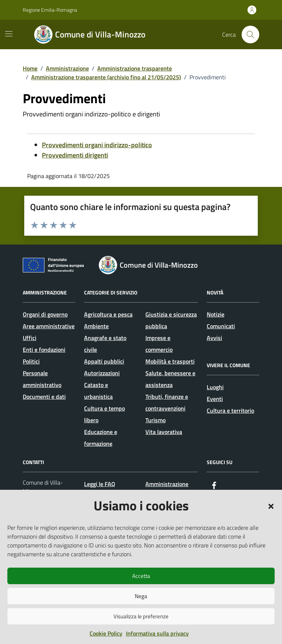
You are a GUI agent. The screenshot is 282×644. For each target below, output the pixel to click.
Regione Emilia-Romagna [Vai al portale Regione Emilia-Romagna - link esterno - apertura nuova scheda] (50, 10)
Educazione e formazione (101, 438)
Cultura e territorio (230, 410)
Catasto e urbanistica (98, 391)
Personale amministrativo (42, 379)
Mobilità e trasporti (170, 361)
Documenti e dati (44, 397)
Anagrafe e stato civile (105, 344)
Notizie (216, 314)
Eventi (215, 399)
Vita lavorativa (164, 432)
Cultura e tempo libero (104, 414)
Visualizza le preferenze (141, 616)
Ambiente (96, 326)
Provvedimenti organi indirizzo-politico (97, 145)
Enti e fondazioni (44, 350)
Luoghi (215, 387)
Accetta (141, 576)
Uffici (30, 338)
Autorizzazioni (102, 373)
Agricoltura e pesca (108, 314)
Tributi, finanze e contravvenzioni (167, 402)
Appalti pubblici (104, 361)
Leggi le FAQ (100, 484)
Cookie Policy (106, 633)
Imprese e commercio (159, 344)
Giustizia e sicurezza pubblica (171, 320)
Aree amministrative (49, 326)
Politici (31, 361)
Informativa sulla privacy (157, 633)
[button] (271, 506)
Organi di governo (45, 314)
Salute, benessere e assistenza (170, 379)
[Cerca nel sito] (250, 35)
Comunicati (221, 326)
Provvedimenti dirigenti (75, 155)
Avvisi (214, 338)
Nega (141, 596)
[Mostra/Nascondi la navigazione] (9, 34)
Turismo (156, 420)
